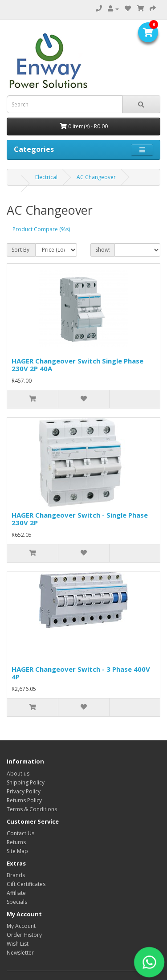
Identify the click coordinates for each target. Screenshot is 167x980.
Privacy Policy (24, 791)
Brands (16, 875)
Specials (17, 902)
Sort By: (21, 250)
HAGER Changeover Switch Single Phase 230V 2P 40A (77, 365)
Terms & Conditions (32, 809)
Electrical (46, 177)
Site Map (17, 851)
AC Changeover (96, 177)
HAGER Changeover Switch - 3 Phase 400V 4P (81, 673)
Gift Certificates (26, 884)
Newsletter (20, 953)
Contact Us (20, 833)
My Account (21, 926)
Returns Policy (24, 800)
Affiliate (16, 893)
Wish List (18, 944)
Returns (16, 842)
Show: (103, 250)
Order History (24, 935)
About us (18, 774)
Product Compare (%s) (41, 229)
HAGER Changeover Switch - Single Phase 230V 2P (80, 519)
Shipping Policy (26, 782)
